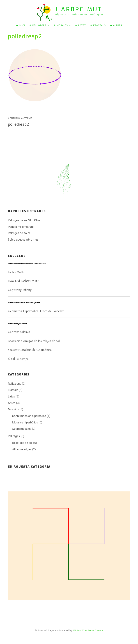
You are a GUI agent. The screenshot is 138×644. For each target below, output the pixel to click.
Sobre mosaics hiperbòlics (29, 416)
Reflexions (15, 384)
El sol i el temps (18, 359)
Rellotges (14, 436)
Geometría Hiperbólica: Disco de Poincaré (36, 311)
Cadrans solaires (19, 332)
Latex (11, 396)
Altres (12, 403)
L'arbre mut (79, 9)
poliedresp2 (36, 121)
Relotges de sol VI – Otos (24, 220)
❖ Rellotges (38, 25)
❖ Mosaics (61, 25)
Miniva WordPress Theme (88, 630)
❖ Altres (116, 25)
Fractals (13, 390)
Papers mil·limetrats (21, 227)
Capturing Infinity (20, 290)
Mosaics (13, 409)
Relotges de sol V (19, 233)
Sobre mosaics (22, 429)
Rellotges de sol (22, 443)
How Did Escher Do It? (23, 281)
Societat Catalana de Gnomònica (30, 350)
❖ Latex (80, 25)
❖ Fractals (98, 25)
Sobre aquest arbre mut (23, 240)
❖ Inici (20, 25)
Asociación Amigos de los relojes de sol (34, 341)
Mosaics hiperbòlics (25, 422)
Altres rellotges (22, 449)
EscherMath (16, 272)
